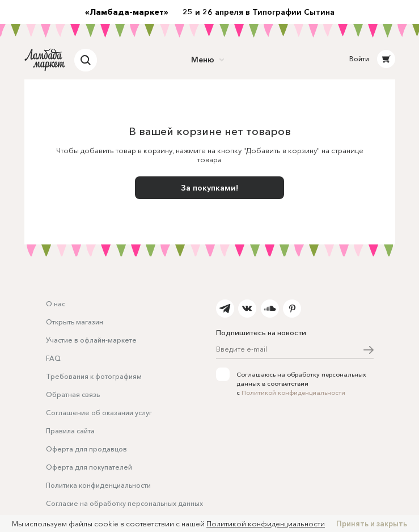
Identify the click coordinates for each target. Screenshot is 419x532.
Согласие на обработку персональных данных (124, 503)
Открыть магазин (75, 322)
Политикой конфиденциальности (293, 392)
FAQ (53, 358)
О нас (56, 304)
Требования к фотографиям (94, 376)
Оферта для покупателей (89, 467)
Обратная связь (73, 394)
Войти (359, 59)
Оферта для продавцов (86, 449)
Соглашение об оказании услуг (99, 413)
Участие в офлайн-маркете (91, 340)
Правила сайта (70, 431)
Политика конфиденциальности (98, 485)
